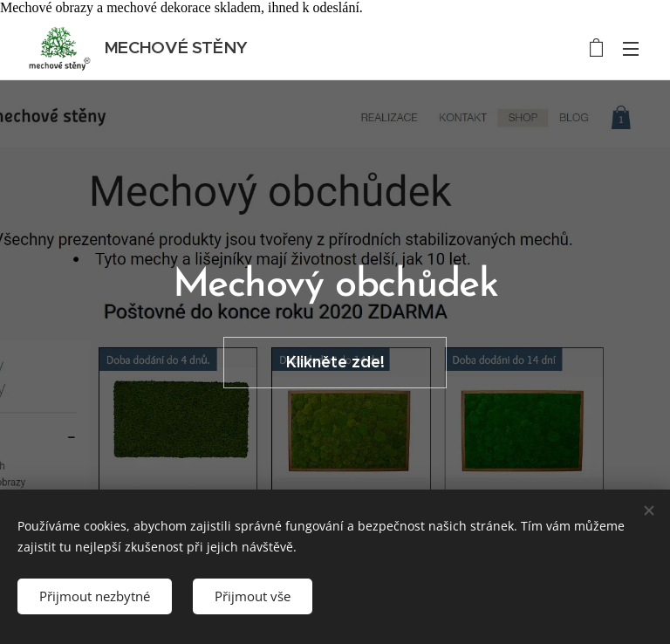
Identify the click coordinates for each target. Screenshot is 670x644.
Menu (631, 49)
